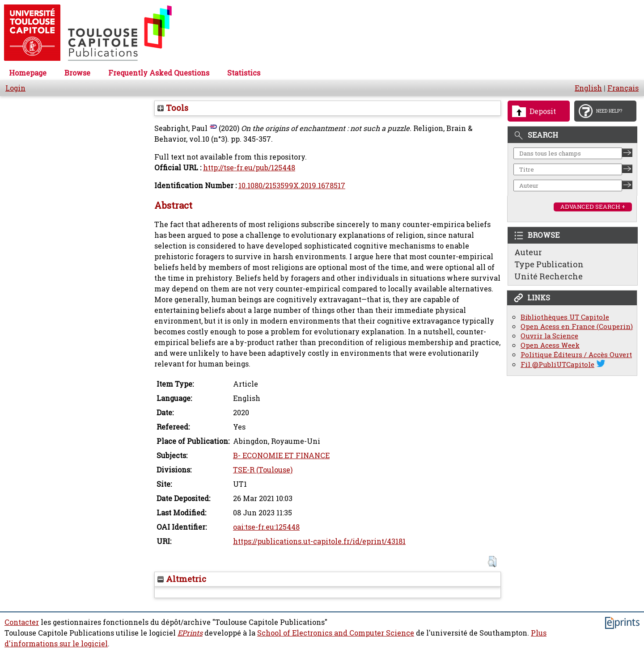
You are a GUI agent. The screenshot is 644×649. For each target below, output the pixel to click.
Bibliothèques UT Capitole (565, 317)
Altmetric (182, 579)
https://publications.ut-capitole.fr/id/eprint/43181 (319, 541)
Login (15, 88)
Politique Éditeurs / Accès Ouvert (576, 355)
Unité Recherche (549, 276)
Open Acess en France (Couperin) (577, 327)
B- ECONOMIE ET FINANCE (281, 455)
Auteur (528, 252)
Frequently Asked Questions (159, 73)
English (588, 88)
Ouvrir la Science (549, 336)
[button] (492, 562)
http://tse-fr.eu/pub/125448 (249, 168)
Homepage (28, 73)
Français (623, 88)
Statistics (244, 73)
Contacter (22, 622)
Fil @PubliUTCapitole (557, 365)
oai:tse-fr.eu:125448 (266, 527)
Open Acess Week (550, 345)
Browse (77, 73)
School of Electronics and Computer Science (336, 633)
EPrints (190, 633)
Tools (173, 108)
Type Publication (549, 264)
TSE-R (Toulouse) (263, 470)
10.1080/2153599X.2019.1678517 (292, 185)
